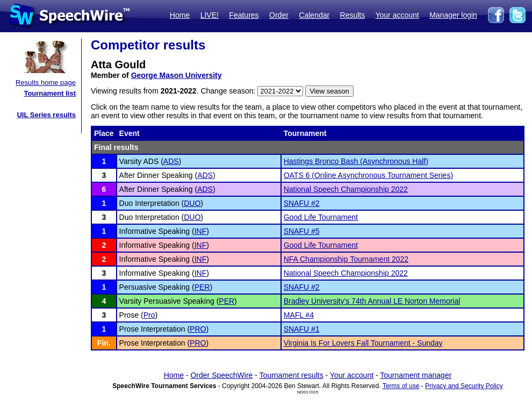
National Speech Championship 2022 (346, 189)
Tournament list (50, 93)
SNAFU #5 (302, 231)
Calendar (314, 15)
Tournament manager (416, 375)
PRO (198, 329)
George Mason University (177, 75)
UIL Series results (46, 115)
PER (202, 287)
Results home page (46, 83)
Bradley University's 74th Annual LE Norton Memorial (372, 301)
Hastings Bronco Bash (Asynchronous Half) (356, 161)
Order (279, 15)
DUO (192, 203)
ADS (171, 161)
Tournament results (292, 375)
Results (353, 15)
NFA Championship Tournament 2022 (346, 259)
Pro (149, 315)
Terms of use (401, 386)
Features (244, 15)
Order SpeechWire (221, 375)
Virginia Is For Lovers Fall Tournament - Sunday (363, 343)
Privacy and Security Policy (464, 386)
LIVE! (210, 15)
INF (201, 231)
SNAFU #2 (302, 203)
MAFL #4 (299, 315)
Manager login (453, 15)
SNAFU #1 (302, 329)
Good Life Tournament (321, 217)
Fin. (104, 343)
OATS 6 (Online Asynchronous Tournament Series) (368, 175)
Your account (397, 15)
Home (180, 15)
